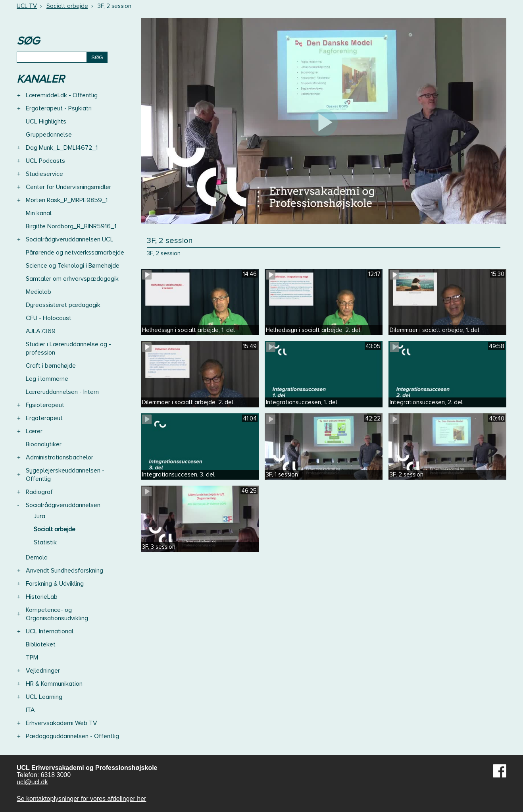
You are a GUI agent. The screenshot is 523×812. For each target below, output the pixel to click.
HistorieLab (42, 597)
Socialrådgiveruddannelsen (63, 505)
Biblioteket (41, 644)
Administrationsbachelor (60, 457)
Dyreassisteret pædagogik (63, 305)
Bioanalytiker (44, 444)
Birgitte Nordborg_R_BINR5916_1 (71, 226)
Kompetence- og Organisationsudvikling (57, 614)
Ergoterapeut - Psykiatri (59, 108)
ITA (30, 710)
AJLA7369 (41, 331)
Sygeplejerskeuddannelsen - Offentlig (65, 475)
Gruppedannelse (49, 135)
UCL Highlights (46, 122)
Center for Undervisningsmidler (68, 187)
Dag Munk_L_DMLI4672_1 (62, 148)
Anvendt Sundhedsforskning (64, 571)
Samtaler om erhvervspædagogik (72, 279)
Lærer (34, 431)
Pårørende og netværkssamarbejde (75, 253)
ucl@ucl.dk (32, 782)
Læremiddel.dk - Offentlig (62, 95)
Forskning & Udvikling (55, 584)
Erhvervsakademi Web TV (62, 723)
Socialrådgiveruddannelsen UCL (70, 239)
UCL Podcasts (45, 161)
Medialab (38, 292)
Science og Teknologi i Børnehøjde (73, 266)
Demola (37, 557)
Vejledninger (43, 671)
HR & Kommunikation (54, 684)
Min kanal (39, 213)
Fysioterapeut (45, 405)
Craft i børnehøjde (51, 366)
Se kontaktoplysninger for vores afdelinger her (81, 799)
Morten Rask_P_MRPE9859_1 (67, 200)
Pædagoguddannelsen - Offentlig (72, 736)
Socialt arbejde (67, 6)
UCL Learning (44, 697)
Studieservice (44, 174)
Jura (39, 516)
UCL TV (27, 6)
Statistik (45, 542)
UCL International (50, 631)
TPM (32, 658)
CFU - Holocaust (49, 318)
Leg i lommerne (47, 379)
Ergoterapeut (44, 418)
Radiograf (39, 492)
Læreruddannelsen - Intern (62, 392)
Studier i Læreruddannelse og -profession (68, 348)
